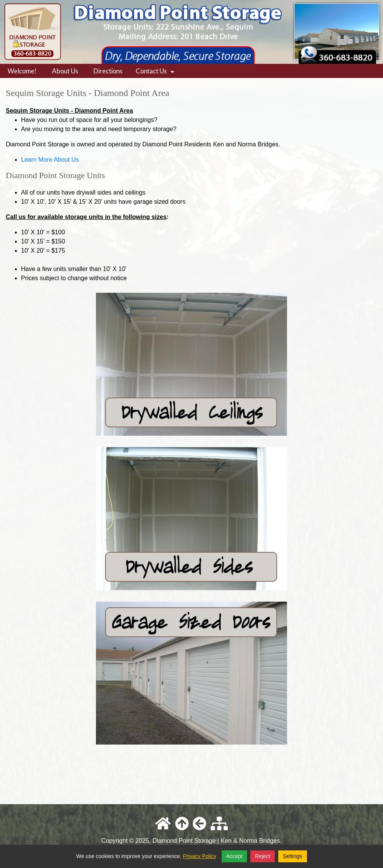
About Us (65, 71)
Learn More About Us (50, 160)
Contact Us (156, 72)
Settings (293, 856)
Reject (263, 856)
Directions (108, 71)
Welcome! (22, 71)
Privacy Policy (200, 856)
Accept (235, 856)
